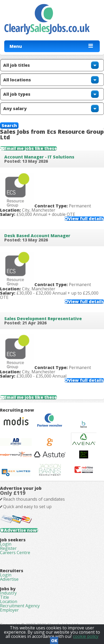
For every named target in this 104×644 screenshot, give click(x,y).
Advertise (9, 579)
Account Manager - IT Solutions (39, 157)
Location (9, 601)
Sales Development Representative (43, 319)
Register (8, 548)
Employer (9, 610)
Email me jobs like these (31, 148)
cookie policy (86, 636)
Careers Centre (15, 553)
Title (4, 597)
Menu (16, 46)
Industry (8, 593)
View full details (86, 219)
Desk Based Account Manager (37, 236)
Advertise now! (21, 530)
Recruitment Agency (20, 606)
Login (6, 544)
